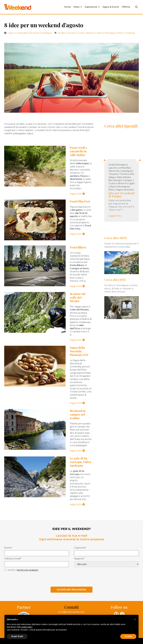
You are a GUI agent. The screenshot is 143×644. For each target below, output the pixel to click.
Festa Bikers (78, 247)
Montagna (110, 33)
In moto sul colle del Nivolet (78, 297)
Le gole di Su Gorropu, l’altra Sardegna (80, 462)
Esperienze (92, 7)
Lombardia (21, 33)
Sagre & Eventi (111, 7)
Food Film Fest (80, 201)
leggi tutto (77, 194)
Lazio (11, 33)
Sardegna (47, 33)
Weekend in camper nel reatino (78, 414)
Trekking (130, 33)
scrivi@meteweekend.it (71, 612)
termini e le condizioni (27, 570)
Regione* (79, 559)
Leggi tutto (115, 216)
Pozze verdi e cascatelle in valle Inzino (78, 151)
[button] (137, 7)
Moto (121, 33)
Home (67, 7)
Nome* (8, 548)
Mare (100, 33)
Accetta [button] (128, 636)
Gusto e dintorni (87, 33)
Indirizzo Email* (13, 559)
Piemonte (34, 33)
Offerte (126, 7)
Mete (78, 7)
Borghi (62, 33)
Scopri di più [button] (17, 636)
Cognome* (80, 548)
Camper (72, 33)
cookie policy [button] (27, 627)
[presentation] (104, 159)
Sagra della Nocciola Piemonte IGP (79, 351)
